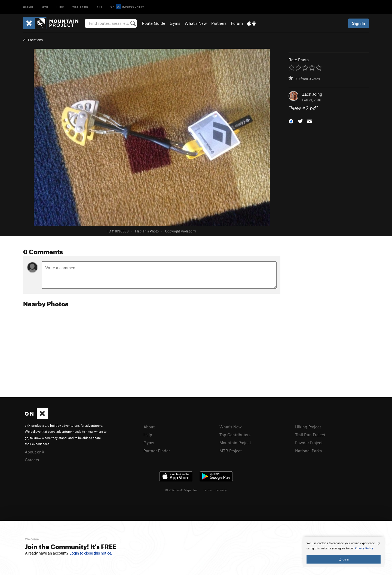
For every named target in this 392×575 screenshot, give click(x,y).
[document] (344, 552)
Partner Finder (157, 451)
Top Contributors (235, 435)
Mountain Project (235, 443)
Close (344, 559)
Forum (237, 23)
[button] (291, 121)
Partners (219, 23)
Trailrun (80, 7)
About (149, 427)
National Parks (308, 451)
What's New (196, 23)
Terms (207, 490)
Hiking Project (308, 427)
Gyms (175, 23)
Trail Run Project (310, 435)
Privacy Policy (364, 548)
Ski (99, 7)
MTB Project (231, 451)
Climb (28, 7)
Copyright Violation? (180, 231)
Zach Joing (312, 94)
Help (148, 435)
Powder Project (309, 443)
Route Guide (154, 23)
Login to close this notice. (91, 553)
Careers (32, 460)
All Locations (33, 40)
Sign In (359, 23)
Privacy (222, 490)
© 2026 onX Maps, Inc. (182, 490)
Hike (60, 7)
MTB (45, 7)
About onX (35, 452)
